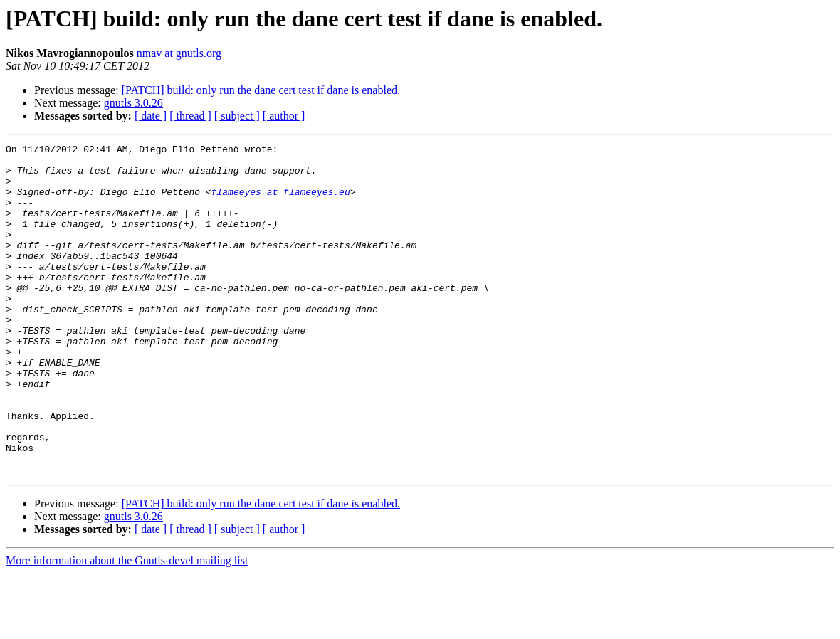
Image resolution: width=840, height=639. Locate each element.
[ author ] (284, 116)
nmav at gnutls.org (179, 53)
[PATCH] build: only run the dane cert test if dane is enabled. (261, 90)
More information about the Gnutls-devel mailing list (127, 627)
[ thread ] (190, 116)
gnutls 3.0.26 (133, 103)
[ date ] (151, 116)
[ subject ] (237, 116)
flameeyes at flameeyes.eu (281, 202)
